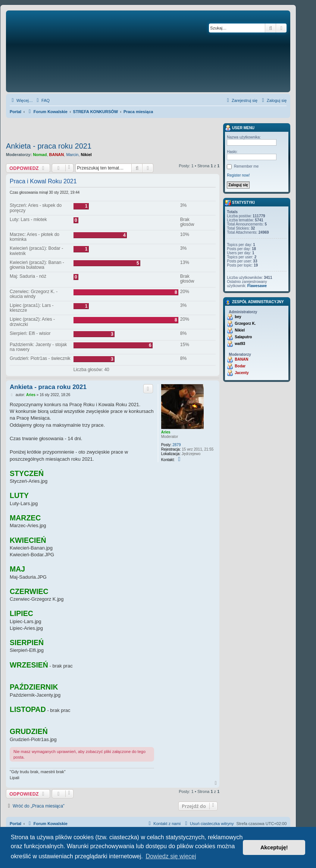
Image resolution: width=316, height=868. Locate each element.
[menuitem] (42, 100)
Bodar (240, 366)
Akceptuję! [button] (274, 847)
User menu (240, 128)
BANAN (57, 155)
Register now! (238, 175)
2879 (176, 445)
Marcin (72, 155)
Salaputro (243, 337)
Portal (15, 112)
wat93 (240, 344)
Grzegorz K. (245, 323)
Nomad (40, 155)
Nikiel (86, 155)
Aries (166, 432)
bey (238, 317)
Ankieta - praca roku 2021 (49, 146)
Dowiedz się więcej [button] (171, 856)
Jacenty (242, 373)
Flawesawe (257, 286)
